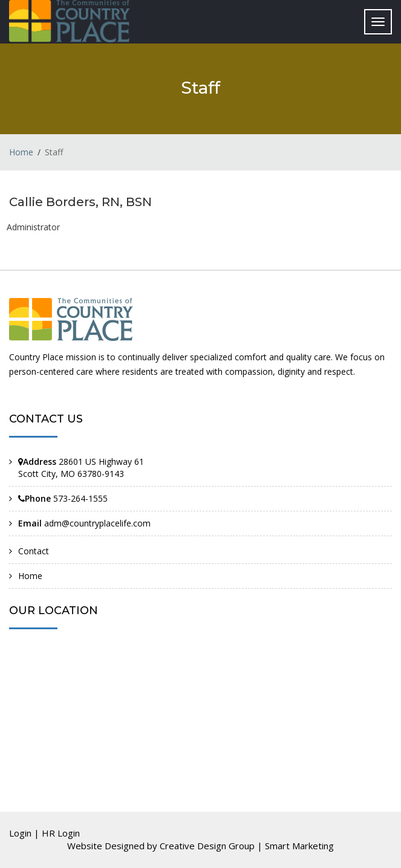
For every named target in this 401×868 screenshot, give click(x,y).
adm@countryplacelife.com (97, 523)
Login (20, 833)
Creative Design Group (207, 846)
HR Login (61, 833)
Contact (34, 551)
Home (21, 152)
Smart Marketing (299, 846)
